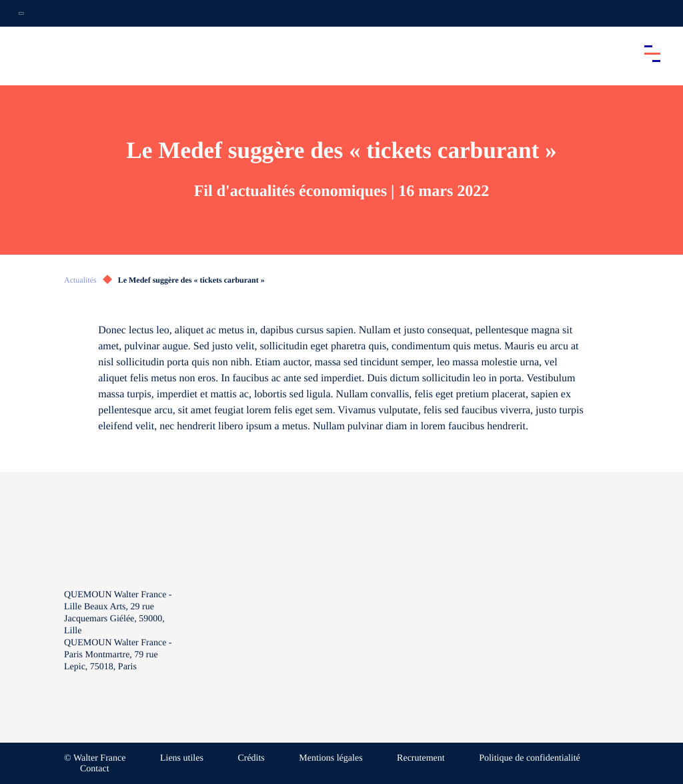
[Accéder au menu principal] (652, 53)
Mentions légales (330, 758)
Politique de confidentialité (530, 758)
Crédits (251, 758)
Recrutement (421, 758)
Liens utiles (182, 758)
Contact (95, 769)
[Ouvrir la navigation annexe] (21, 13)
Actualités (80, 280)
